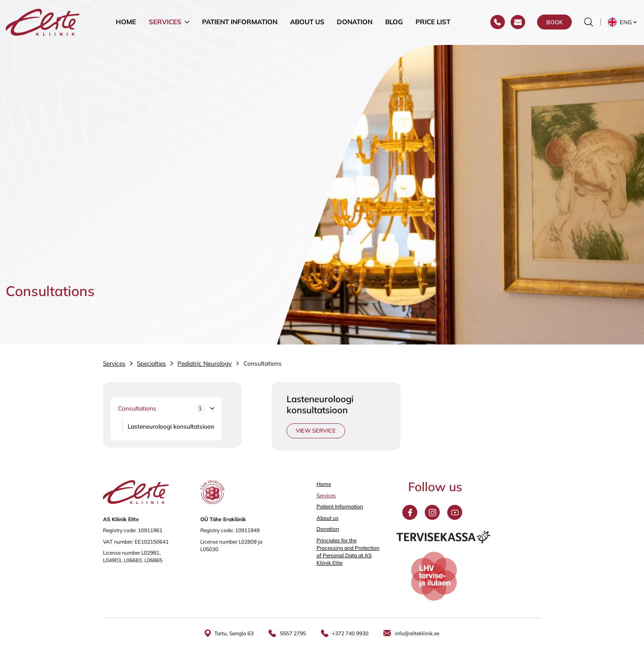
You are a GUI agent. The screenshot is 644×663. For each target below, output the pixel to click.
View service (316, 430)
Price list (433, 22)
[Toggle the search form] (589, 22)
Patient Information (240, 22)
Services (165, 22)
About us (307, 22)
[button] (623, 22)
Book (554, 22)
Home (126, 22)
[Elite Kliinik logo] (43, 21)
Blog (394, 22)
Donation (355, 22)
